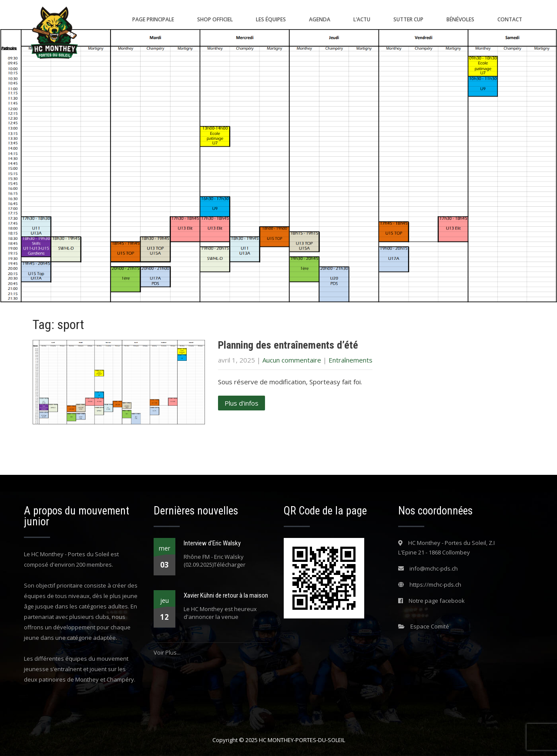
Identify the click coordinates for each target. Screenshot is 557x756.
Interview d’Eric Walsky (212, 543)
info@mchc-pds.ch (434, 568)
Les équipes (271, 19)
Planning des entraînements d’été (288, 345)
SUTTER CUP (408, 19)
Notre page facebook (437, 601)
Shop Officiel (215, 19)
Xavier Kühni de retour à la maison (226, 595)
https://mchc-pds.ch (435, 585)
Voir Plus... (167, 652)
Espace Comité (430, 626)
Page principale (153, 19)
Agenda (320, 19)
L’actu (362, 19)
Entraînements (351, 360)
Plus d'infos (242, 403)
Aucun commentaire (292, 360)
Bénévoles (460, 19)
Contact (510, 19)
